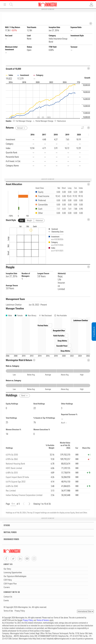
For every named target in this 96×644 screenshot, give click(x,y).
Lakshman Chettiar (14, 305)
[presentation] (48, 244)
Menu (5, 4)
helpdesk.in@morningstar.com (58, 639)
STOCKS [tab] (5, 526)
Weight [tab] (29, 221)
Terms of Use (8, 611)
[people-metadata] (89, 267)
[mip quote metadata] (91, 24)
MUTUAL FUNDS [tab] (8, 533)
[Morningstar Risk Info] (34, 360)
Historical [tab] (39, 221)
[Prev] (24, 504)
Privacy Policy (20, 611)
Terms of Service (43, 620)
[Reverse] (83, 128)
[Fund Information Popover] (91, 16)
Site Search (11, 4)
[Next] (29, 504)
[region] (47, 155)
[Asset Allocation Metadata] (89, 184)
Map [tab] (22, 221)
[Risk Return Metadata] (89, 360)
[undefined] (89, 220)
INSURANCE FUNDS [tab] (9, 539)
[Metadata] (89, 69)
